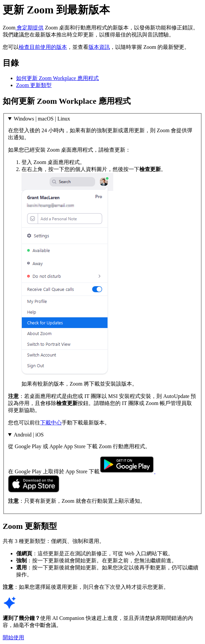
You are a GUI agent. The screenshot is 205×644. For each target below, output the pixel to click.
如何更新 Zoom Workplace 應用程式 (57, 78)
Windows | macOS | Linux (42, 119)
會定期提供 (29, 28)
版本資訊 (99, 47)
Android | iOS (29, 435)
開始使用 (13, 637)
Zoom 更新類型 (34, 85)
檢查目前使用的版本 (43, 47)
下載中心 (51, 423)
